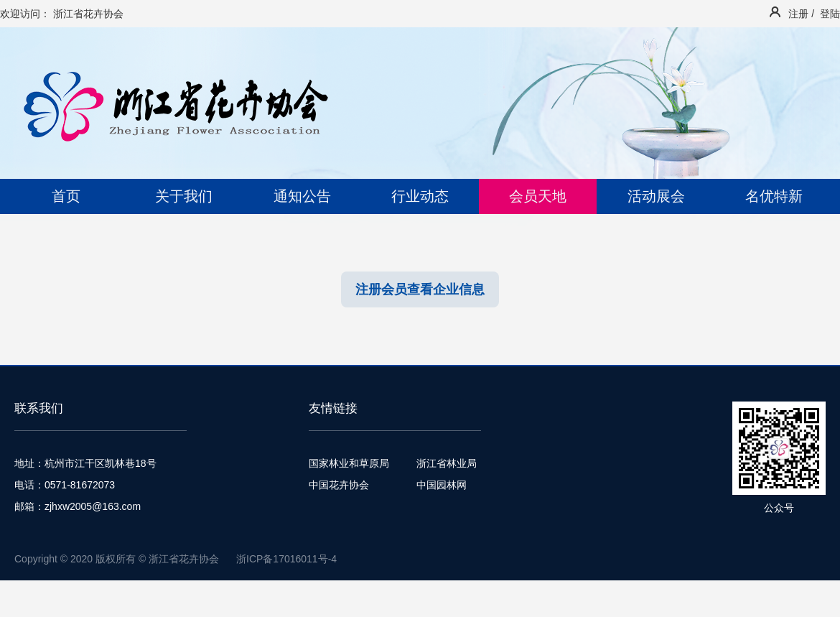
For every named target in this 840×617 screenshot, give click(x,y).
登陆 (830, 14)
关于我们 (184, 196)
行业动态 (420, 196)
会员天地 (538, 196)
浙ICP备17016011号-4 (286, 559)
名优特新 (774, 196)
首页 (66, 196)
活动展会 (656, 196)
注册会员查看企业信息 (420, 289)
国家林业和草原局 (349, 463)
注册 (798, 14)
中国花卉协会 (339, 485)
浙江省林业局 (447, 463)
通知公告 (302, 196)
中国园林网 (442, 485)
